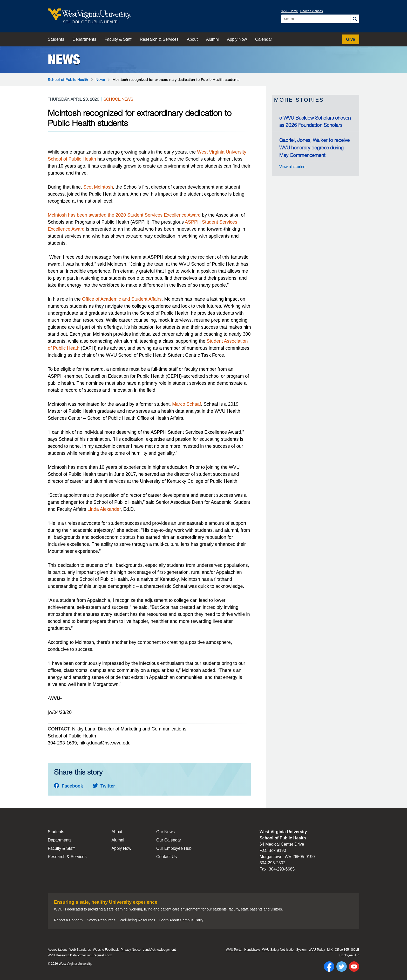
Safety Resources (101, 920)
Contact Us (167, 857)
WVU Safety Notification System (284, 950)
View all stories (292, 167)
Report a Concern (68, 920)
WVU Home (290, 11)
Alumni (212, 39)
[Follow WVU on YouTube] (354, 967)
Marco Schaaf (186, 404)
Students (56, 39)
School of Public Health (68, 80)
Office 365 (342, 950)
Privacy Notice (131, 950)
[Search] (355, 19)
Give (351, 39)
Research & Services (159, 39)
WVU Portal (234, 950)
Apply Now (237, 39)
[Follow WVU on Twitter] (342, 967)
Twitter (104, 786)
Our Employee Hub (174, 848)
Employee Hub (349, 955)
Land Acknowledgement (159, 950)
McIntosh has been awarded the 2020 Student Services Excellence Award (124, 215)
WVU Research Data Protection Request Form (80, 955)
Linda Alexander (104, 509)
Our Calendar (169, 840)
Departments (84, 39)
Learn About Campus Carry (181, 920)
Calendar (264, 39)
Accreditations (57, 950)
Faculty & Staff (118, 39)
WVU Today (317, 950)
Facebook (69, 786)
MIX (330, 950)
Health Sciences (312, 11)
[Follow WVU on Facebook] (329, 967)
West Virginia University (222, 152)
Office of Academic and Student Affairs (122, 299)
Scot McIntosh (98, 187)
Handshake (252, 950)
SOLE (355, 950)
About (192, 39)
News (64, 59)
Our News (165, 832)
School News (118, 99)
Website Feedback (106, 950)
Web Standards (80, 950)
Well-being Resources (137, 920)
